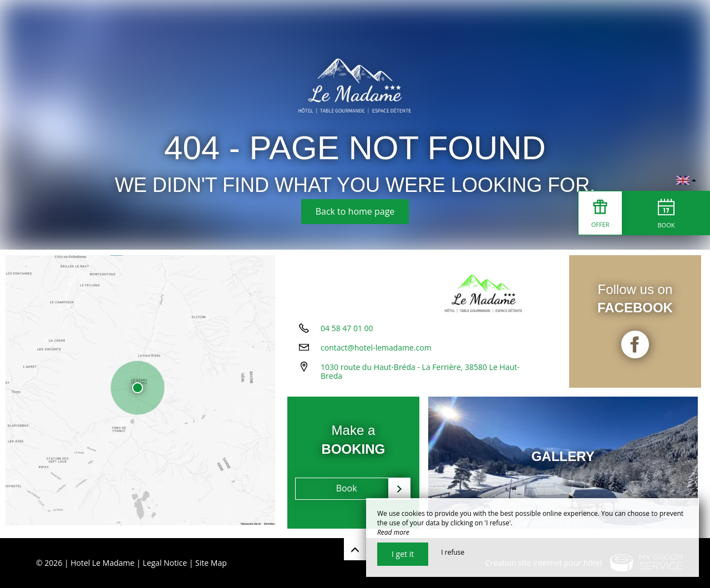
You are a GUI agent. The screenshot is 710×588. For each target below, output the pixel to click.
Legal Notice (165, 563)
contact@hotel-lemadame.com (376, 351)
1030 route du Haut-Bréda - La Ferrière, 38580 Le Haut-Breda (420, 375)
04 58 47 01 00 (347, 331)
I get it (403, 554)
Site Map (211, 563)
